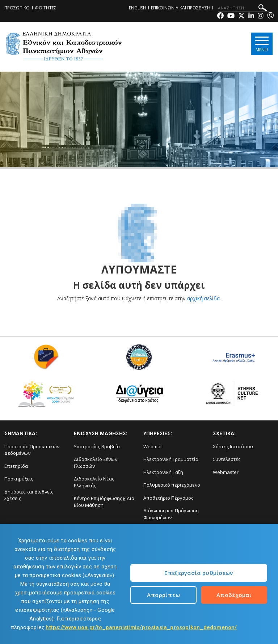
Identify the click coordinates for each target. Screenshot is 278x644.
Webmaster (226, 472)
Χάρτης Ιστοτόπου (233, 446)
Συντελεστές (227, 459)
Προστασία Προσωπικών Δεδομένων (32, 450)
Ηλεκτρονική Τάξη (163, 472)
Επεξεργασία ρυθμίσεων (199, 573)
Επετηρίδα (16, 466)
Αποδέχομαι (234, 595)
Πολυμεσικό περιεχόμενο (172, 485)
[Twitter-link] (241, 16)
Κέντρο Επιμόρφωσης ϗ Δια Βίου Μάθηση (104, 502)
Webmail (153, 446)
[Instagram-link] (261, 16)
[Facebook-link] (220, 16)
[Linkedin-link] (251, 16)
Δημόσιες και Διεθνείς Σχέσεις (29, 495)
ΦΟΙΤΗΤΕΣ (46, 8)
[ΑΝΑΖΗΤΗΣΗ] (243, 8)
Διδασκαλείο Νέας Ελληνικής (94, 482)
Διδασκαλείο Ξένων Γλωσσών (96, 463)
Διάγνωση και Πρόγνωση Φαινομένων (171, 514)
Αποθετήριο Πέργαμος (168, 498)
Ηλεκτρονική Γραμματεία (171, 459)
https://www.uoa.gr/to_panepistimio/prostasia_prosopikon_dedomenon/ (141, 627)
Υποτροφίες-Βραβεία (97, 446)
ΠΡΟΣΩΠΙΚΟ (17, 8)
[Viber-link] (270, 16)
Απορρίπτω (164, 595)
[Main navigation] (261, 44)
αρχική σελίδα (204, 298)
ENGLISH (138, 8)
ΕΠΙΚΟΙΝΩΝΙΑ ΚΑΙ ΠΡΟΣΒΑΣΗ (181, 8)
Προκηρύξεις (19, 479)
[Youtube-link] (231, 16)
